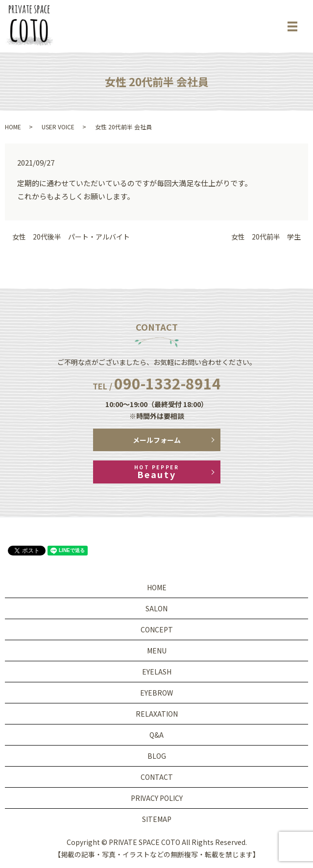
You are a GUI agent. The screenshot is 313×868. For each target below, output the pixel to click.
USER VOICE (58, 127)
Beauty (157, 472)
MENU (157, 651)
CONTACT (157, 777)
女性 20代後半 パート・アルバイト (71, 237)
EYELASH (157, 672)
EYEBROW (156, 693)
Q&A (156, 735)
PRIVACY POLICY (157, 798)
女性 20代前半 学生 (266, 237)
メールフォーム (157, 440)
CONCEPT (157, 629)
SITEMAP (157, 819)
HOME (13, 127)
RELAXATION (157, 714)
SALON (156, 608)
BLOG (157, 756)
